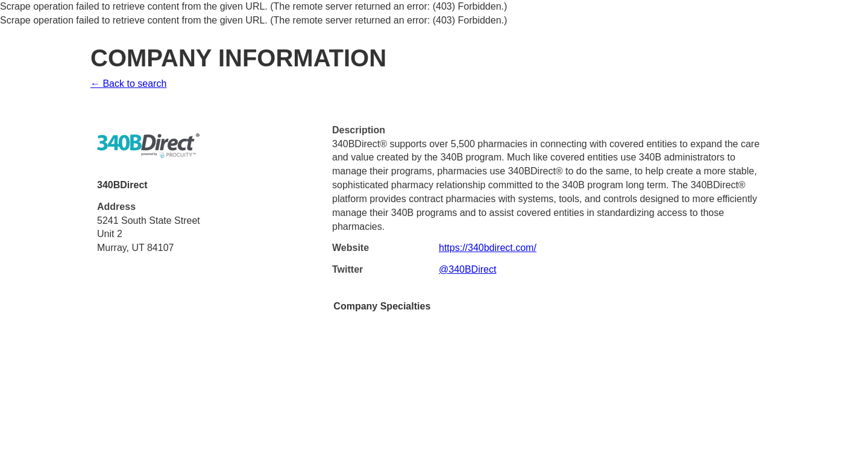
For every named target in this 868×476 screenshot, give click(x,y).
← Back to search (128, 84)
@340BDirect (467, 269)
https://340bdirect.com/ (488, 248)
